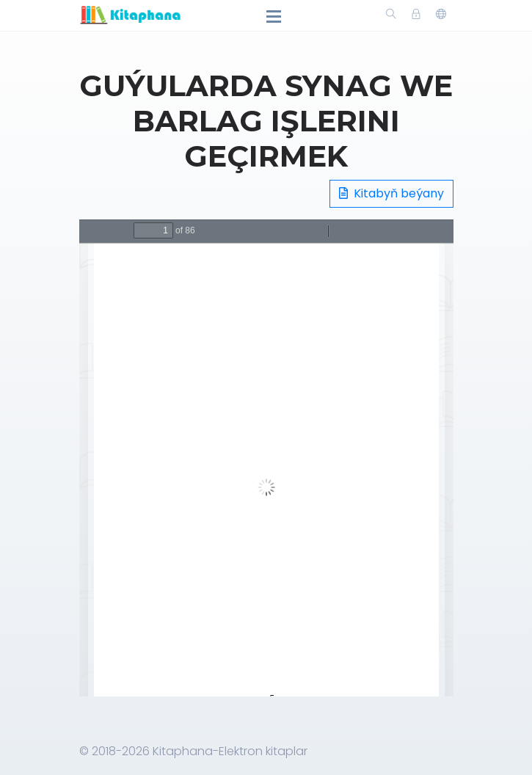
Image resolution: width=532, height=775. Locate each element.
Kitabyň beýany (391, 193)
